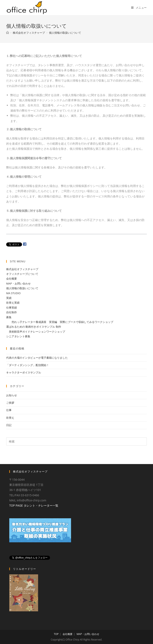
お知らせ (12, 395)
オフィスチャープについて (22, 274)
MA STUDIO (13, 293)
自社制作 (12, 312)
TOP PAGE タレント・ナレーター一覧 (34, 505)
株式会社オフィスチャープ (22, 269)
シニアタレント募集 (18, 336)
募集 (9, 317)
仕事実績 (12, 308)
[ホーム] (8, 33)
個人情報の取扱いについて (22, 288)
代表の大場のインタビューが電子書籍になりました (37, 358)
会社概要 (12, 279)
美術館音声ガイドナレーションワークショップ (36, 332)
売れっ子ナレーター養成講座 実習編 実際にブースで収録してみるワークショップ (60, 322)
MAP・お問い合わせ (18, 283)
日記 (9, 425)
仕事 (9, 410)
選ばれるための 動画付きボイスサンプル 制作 (34, 327)
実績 (9, 298)
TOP (56, 634)
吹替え (10, 418)
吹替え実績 (13, 303)
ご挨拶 (10, 403)
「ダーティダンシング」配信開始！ (28, 365)
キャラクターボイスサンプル (24, 372)
